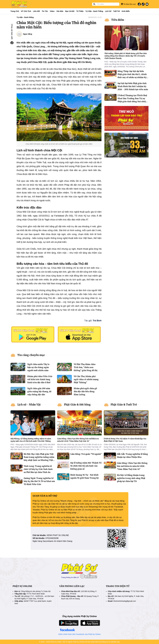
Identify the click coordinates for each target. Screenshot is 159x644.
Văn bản (60, 11)
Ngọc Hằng (28, 34)
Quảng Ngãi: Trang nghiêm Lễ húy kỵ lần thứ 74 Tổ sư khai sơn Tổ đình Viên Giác (39, 481)
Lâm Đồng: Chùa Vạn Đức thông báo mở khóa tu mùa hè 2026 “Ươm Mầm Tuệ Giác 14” (132, 466)
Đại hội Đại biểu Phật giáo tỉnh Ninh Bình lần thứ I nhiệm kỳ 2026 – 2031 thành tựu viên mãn (133, 86)
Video (52, 11)
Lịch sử (108, 11)
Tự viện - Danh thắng (94, 11)
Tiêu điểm (118, 20)
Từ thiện (80, 11)
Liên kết (36, 11)
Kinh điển (126, 11)
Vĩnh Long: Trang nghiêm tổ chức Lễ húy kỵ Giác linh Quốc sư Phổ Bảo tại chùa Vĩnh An (38, 469)
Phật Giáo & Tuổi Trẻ (124, 405)
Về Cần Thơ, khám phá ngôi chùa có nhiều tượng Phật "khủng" (86, 379)
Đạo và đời (70, 11)
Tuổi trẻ (116, 11)
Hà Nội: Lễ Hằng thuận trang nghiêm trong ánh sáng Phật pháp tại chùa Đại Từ (131, 478)
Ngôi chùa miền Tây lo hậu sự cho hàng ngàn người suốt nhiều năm (38, 367)
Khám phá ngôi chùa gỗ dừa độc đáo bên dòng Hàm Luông (85, 392)
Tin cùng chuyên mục (31, 355)
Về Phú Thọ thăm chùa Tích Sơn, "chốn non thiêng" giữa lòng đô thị (86, 367)
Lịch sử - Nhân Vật (29, 405)
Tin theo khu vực (129, 4)
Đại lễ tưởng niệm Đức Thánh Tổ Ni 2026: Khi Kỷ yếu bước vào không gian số (86, 466)
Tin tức (45, 11)
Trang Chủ (15, 11)
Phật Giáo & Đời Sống (77, 405)
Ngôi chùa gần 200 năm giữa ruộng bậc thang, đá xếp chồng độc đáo (39, 392)
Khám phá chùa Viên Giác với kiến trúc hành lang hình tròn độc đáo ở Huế (40, 379)
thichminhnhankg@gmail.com (125, 601)
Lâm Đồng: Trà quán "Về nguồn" (86, 454)
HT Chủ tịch (26, 11)
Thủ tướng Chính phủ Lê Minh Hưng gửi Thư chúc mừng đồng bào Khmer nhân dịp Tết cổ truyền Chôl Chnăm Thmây (126, 56)
